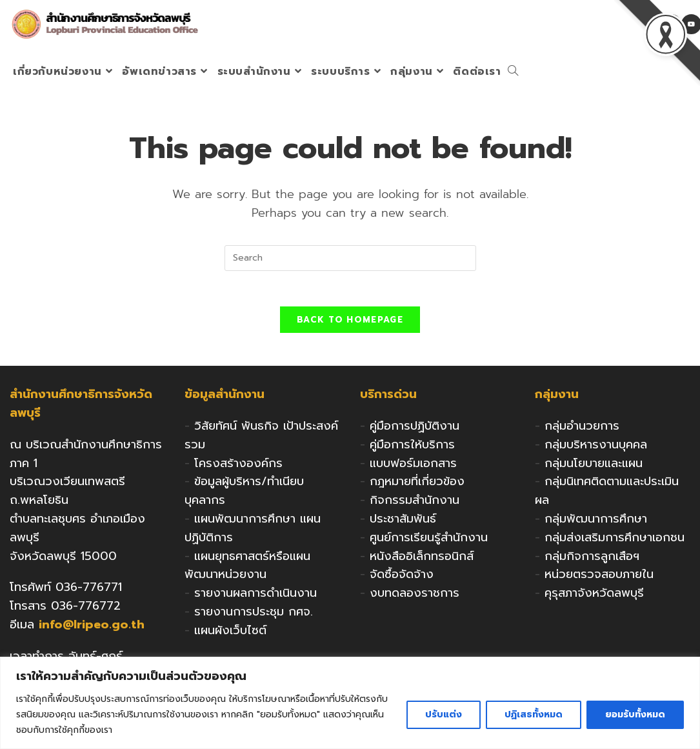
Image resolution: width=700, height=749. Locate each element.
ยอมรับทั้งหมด (635, 714)
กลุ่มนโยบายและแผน (594, 466)
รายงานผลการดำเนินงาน (255, 597)
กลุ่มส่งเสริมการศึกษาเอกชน (615, 541)
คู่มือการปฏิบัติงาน (415, 430)
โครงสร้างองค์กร (238, 466)
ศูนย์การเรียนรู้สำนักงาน (429, 541)
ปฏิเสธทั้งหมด (534, 714)
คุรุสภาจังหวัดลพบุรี (594, 597)
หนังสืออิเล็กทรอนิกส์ (422, 559)
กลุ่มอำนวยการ (582, 430)
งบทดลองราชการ (415, 597)
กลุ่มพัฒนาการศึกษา (596, 523)
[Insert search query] (350, 258)
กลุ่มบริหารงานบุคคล (596, 448)
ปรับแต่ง (444, 714)
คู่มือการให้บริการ (412, 448)
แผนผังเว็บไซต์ (230, 634)
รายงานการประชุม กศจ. (254, 615)
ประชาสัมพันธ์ (403, 523)
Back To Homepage (350, 324)
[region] (350, 703)
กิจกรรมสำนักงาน (415, 504)
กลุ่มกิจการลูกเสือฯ (592, 559)
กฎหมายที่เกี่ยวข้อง (417, 485)
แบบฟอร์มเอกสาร (413, 466)
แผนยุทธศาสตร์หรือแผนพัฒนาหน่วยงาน (247, 569)
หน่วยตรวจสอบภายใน (599, 578)
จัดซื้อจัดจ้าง (402, 578)
